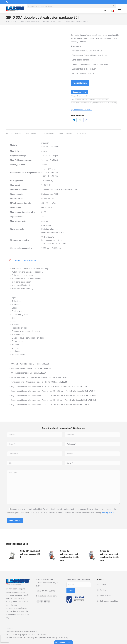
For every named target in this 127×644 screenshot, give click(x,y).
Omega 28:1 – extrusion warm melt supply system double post (109, 556)
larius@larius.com (49, 596)
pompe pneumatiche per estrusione (81, 103)
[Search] (71, 6)
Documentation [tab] (33, 133)
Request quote (80, 83)
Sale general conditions (43, 638)
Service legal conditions (14, 638)
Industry (103, 584)
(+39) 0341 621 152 (48, 591)
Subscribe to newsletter (81, 110)
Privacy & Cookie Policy (60, 638)
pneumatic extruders (81, 100)
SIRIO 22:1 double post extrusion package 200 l (30, 554)
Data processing (29, 638)
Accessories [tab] (81, 133)
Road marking (105, 596)
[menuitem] (113, 11)
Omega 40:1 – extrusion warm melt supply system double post (69, 556)
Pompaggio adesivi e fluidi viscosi (99, 100)
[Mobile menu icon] (120, 9)
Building (103, 590)
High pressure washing (109, 601)
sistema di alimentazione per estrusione (104, 103)
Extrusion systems (83, 96)
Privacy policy (108, 512)
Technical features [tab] (14, 133)
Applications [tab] (49, 133)
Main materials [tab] (65, 133)
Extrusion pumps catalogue (24, 260)
